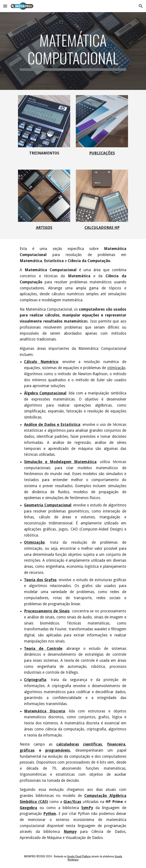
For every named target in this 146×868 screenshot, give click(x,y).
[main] (73, 51)
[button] (5, 6)
